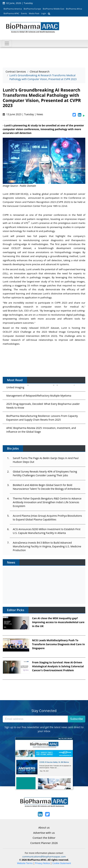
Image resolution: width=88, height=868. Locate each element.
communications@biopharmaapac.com (44, 857)
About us (44, 827)
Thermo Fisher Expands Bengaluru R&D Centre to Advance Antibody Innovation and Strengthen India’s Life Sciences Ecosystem (47, 502)
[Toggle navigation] (7, 43)
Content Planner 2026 (44, 843)
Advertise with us (44, 833)
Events (24, 13)
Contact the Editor (44, 838)
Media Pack (34, 13)
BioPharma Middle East (53, 9)
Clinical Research (40, 72)
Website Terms (25, 863)
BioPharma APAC (11, 13)
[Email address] (35, 719)
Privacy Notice (43, 863)
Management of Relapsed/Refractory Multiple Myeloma (39, 396)
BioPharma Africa (74, 9)
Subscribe (77, 719)
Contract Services (16, 72)
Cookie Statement (62, 863)
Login (44, 13)
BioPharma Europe (32, 9)
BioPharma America (13, 9)
